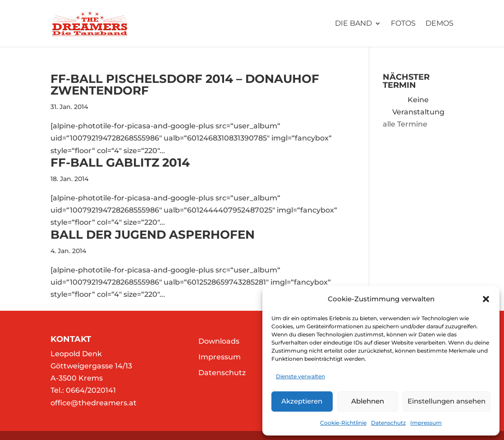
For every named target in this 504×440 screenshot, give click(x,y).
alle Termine (405, 124)
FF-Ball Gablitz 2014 (120, 163)
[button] (486, 299)
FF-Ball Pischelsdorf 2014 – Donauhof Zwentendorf (185, 85)
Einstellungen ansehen (447, 401)
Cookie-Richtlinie (343, 423)
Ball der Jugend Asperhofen (153, 235)
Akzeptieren (302, 401)
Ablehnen (368, 401)
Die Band (353, 24)
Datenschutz (388, 423)
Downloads (219, 341)
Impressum (426, 423)
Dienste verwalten (300, 376)
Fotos (403, 24)
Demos (440, 24)
